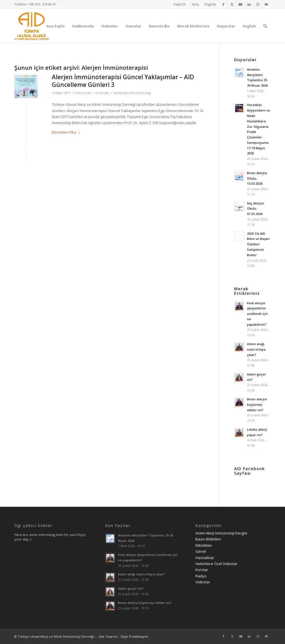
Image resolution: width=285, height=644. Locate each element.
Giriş (195, 4)
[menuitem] (180, 4)
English (210, 4)
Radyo (201, 576)
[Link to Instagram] (258, 4)
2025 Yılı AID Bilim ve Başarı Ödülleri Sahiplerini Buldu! (258, 244)
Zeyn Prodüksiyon (134, 636)
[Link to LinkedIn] (249, 4)
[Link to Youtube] (241, 4)
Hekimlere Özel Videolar (216, 564)
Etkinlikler (204, 545)
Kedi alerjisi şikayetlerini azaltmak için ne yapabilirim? (257, 314)
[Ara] (265, 26)
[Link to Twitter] (232, 4)
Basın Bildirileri (208, 539)
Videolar (203, 582)
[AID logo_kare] (31, 26)
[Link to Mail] (266, 4)
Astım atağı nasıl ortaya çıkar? (256, 349)
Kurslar (104, 93)
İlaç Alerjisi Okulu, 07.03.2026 (255, 209)
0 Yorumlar (83, 93)
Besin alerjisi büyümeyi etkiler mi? (257, 405)
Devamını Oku (67, 132)
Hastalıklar (205, 558)
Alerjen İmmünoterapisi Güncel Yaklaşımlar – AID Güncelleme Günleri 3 (123, 81)
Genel (201, 551)
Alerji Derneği (140, 93)
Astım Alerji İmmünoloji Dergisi (221, 533)
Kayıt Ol (180, 4)
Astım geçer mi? (131, 588)
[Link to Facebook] (223, 4)
